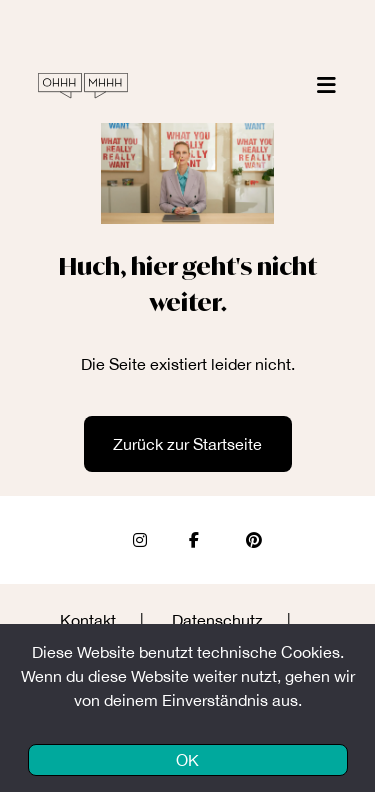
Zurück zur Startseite (187, 444)
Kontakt (88, 620)
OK (187, 760)
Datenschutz (217, 620)
